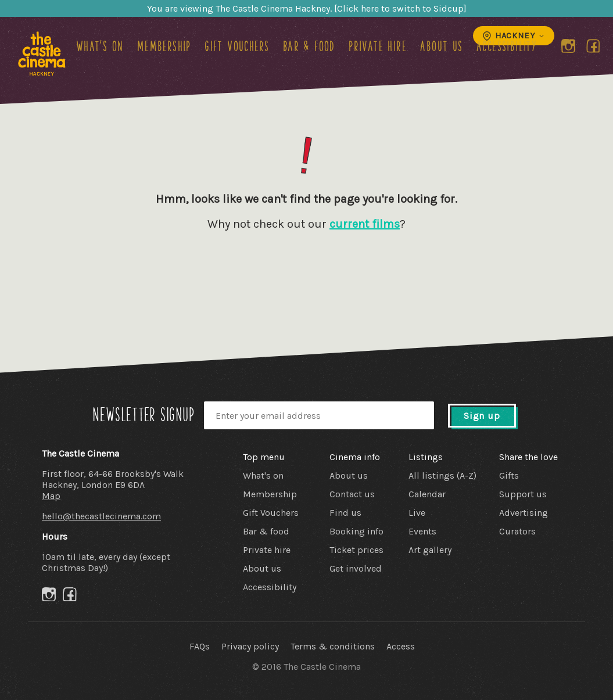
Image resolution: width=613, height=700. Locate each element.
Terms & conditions (333, 646)
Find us (345, 513)
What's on (100, 46)
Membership (164, 46)
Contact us (352, 494)
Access (401, 646)
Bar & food (309, 46)
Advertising (524, 513)
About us (441, 46)
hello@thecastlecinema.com (101, 516)
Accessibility (507, 46)
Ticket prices (356, 550)
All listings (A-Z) (442, 475)
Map (51, 496)
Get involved (356, 568)
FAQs (200, 646)
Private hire (378, 46)
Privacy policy (250, 646)
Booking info (356, 531)
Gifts (509, 475)
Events (422, 531)
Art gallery (430, 550)
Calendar (427, 494)
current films (365, 224)
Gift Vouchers (237, 46)
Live (417, 513)
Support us (523, 494)
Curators (517, 531)
